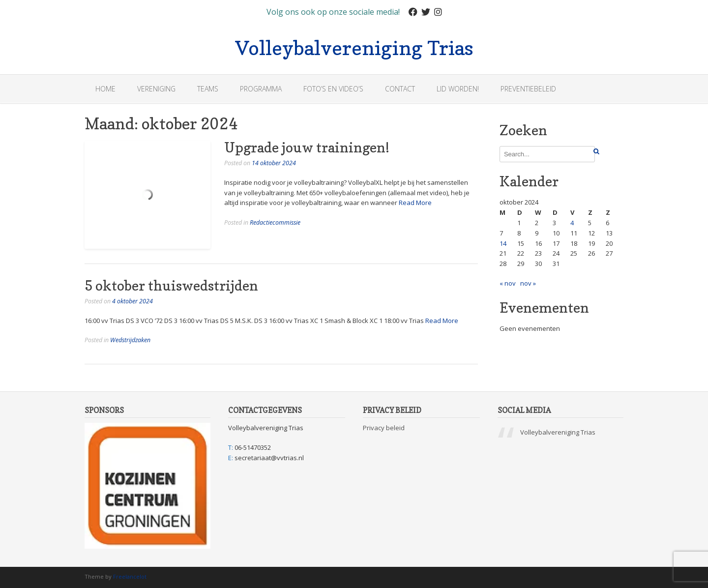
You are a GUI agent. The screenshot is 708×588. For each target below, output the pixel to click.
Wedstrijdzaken (130, 340)
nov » (528, 283)
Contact (400, 89)
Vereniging (156, 89)
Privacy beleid (384, 428)
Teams (208, 89)
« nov (508, 283)
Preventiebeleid (528, 89)
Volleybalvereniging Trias (354, 47)
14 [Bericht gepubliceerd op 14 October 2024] (503, 243)
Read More (415, 203)
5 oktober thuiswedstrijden (171, 286)
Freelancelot (130, 576)
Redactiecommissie (275, 222)
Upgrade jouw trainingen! (307, 147)
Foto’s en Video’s (333, 89)
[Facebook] (413, 12)
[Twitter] (426, 12)
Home (105, 89)
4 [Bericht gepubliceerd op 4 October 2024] (572, 223)
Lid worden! (458, 89)
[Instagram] (438, 12)
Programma (261, 89)
